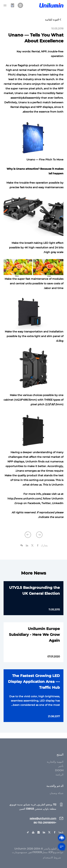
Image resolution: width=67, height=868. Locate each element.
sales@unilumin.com (43, 823)
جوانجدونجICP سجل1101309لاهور (46, 857)
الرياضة (59, 780)
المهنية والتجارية (55, 767)
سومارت (17, 857)
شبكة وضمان (57, 798)
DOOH (59, 775)
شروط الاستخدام (52, 862)
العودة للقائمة (53, 20)
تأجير (61, 771)
